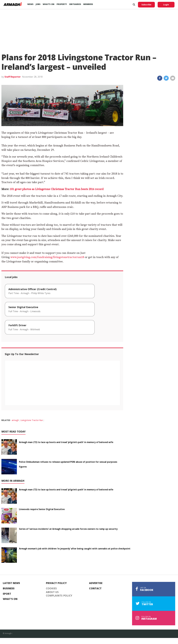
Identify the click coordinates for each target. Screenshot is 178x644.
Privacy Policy (56, 583)
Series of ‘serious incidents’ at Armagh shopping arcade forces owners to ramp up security (68, 529)
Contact (95, 588)
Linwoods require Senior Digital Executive (42, 509)
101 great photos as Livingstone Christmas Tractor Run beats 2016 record (57, 189)
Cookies (51, 588)
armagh (15, 420)
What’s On (49, 4)
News (30, 4)
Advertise (96, 583)
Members (88, 4)
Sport (7, 594)
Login (166, 5)
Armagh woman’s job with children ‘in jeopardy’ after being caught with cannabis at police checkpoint (75, 549)
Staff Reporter (13, 77)
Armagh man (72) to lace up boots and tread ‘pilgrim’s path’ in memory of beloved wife (66, 442)
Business (9, 588)
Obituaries (75, 4)
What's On (10, 599)
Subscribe (146, 5)
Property (62, 4)
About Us (52, 592)
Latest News (11, 583)
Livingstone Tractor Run (32, 420)
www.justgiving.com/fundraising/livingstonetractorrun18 (47, 257)
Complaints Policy (59, 596)
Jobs (38, 4)
